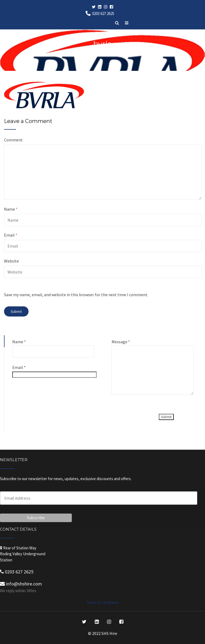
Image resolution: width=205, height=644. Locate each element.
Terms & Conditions (102, 602)
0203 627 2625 (103, 14)
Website (11, 261)
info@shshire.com (21, 584)
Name (11, 209)
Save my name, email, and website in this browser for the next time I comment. (76, 295)
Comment (13, 140)
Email (11, 235)
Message (121, 342)
